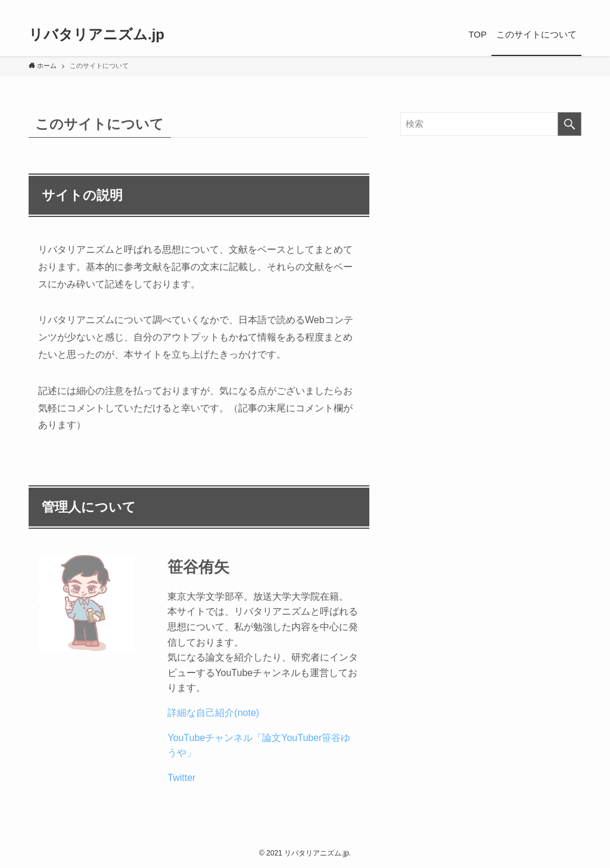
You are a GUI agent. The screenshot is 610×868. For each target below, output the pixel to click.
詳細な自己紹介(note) (213, 713)
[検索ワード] (491, 124)
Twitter (181, 778)
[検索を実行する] (569, 124)
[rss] (558, 7)
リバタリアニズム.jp (97, 35)
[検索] (574, 7)
